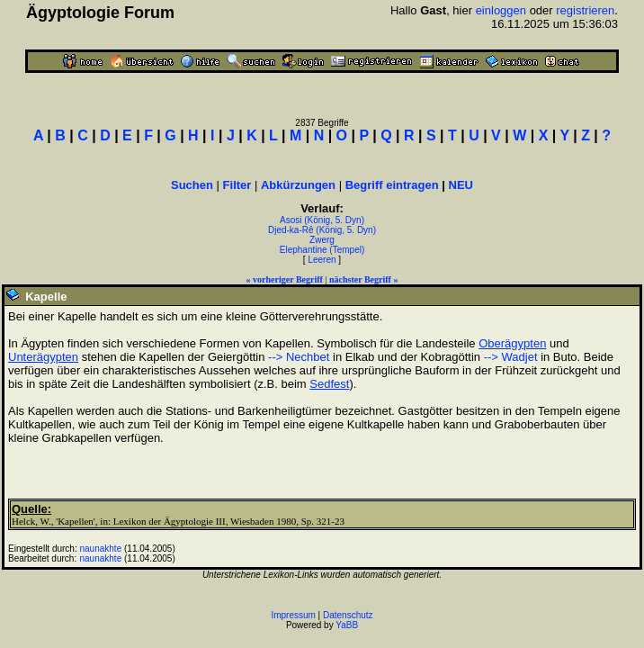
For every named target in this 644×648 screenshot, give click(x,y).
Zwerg (322, 240)
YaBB (347, 625)
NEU (461, 185)
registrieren (585, 10)
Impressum (293, 615)
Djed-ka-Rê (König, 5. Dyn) (322, 230)
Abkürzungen (298, 185)
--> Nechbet (299, 357)
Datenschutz (348, 615)
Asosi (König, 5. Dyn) (322, 220)
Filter (237, 185)
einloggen (501, 10)
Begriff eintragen (392, 185)
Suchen (192, 185)
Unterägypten (43, 357)
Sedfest (329, 384)
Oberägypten (512, 343)
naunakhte (101, 549)
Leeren (322, 260)
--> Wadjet (511, 357)
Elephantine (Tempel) (322, 250)
